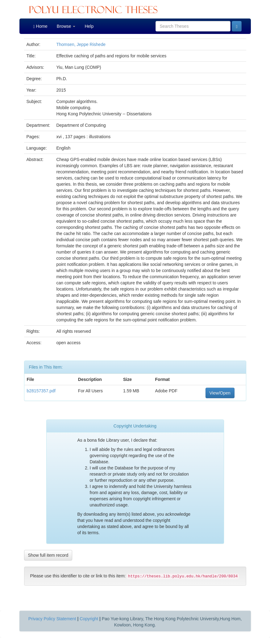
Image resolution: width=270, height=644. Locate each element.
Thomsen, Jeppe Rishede (81, 44)
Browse (66, 26)
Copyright (89, 619)
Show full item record (48, 555)
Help (89, 26)
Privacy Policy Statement (52, 619)
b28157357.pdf (41, 391)
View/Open (220, 393)
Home (40, 26)
